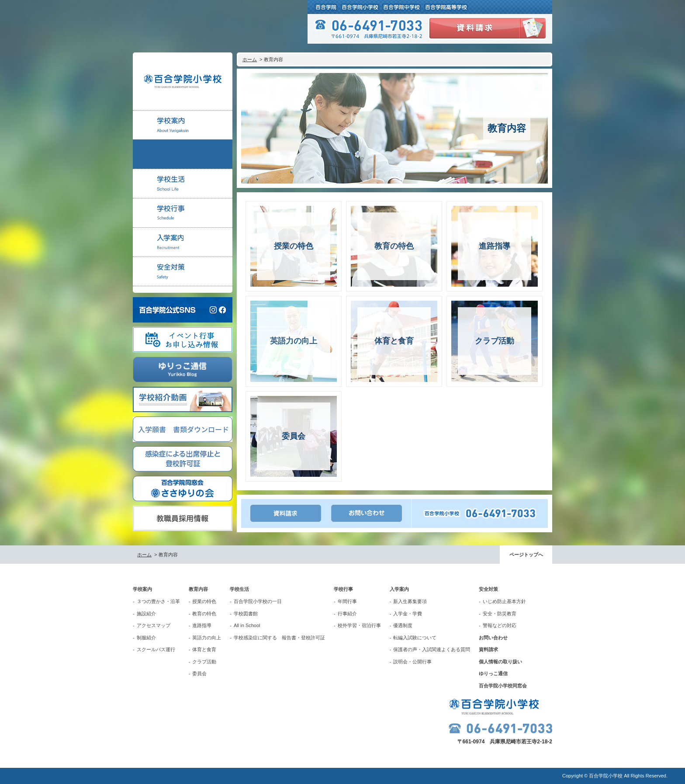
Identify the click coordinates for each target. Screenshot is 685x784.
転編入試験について (415, 638)
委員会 (199, 673)
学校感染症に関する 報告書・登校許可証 (279, 638)
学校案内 (142, 589)
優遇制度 (403, 625)
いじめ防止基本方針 (504, 601)
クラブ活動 (204, 662)
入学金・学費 (408, 614)
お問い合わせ (493, 638)
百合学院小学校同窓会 (503, 686)
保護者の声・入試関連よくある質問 (432, 649)
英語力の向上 (207, 638)
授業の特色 (204, 601)
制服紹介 (146, 638)
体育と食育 (204, 649)
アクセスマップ (154, 625)
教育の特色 (204, 614)
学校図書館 (246, 614)
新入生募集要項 (410, 601)
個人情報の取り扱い (500, 662)
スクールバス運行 (156, 649)
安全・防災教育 (500, 614)
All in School (247, 625)
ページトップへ (526, 555)
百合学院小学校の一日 (258, 601)
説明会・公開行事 (412, 662)
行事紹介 (347, 614)
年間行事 (347, 601)
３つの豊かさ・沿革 (158, 601)
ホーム (250, 59)
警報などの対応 (500, 625)
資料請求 (488, 649)
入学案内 (399, 589)
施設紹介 (146, 614)
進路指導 (202, 625)
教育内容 (198, 589)
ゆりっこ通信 (493, 673)
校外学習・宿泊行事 (359, 625)
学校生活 (239, 589)
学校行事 (343, 589)
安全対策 (488, 589)
